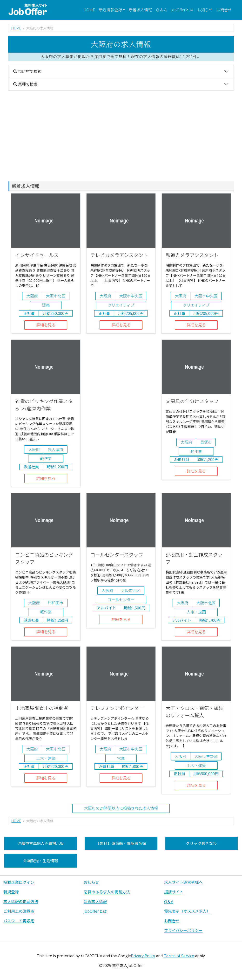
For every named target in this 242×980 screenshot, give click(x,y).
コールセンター (121, 600)
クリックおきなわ (201, 843)
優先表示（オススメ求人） (187, 911)
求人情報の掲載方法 (21, 902)
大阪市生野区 (206, 756)
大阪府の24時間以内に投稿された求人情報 (121, 808)
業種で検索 (25, 84)
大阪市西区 (131, 591)
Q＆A (169, 902)
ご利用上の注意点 (19, 911)
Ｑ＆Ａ (161, 10)
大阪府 (32, 296)
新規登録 (11, 892)
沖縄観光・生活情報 (41, 861)
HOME (89, 10)
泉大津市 (55, 449)
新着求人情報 (140, 10)
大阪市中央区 (131, 296)
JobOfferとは (182, 10)
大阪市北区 (55, 296)
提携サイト (174, 892)
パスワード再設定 (19, 921)
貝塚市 (206, 442)
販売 (46, 305)
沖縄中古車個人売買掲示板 (41, 843)
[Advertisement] (121, 136)
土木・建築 (46, 758)
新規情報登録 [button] (110, 10)
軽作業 (46, 459)
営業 (121, 758)
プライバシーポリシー (183, 931)
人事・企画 (196, 612)
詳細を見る (46, 325)
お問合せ (224, 10)
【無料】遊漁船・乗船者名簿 (121, 843)
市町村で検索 (27, 71)
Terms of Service (179, 956)
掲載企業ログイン (19, 882)
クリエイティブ (121, 305)
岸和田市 (55, 603)
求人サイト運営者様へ (183, 882)
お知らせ (205, 10)
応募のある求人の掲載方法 (107, 892)
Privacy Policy (143, 956)
